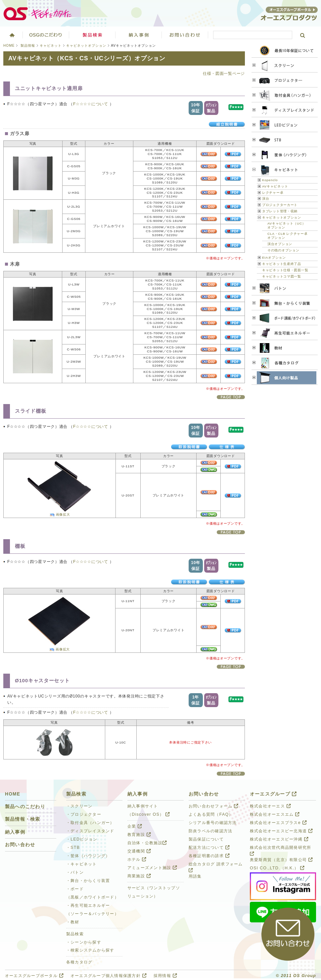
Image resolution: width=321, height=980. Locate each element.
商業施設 (139, 876)
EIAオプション (274, 258)
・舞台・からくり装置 (88, 881)
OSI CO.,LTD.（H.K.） (277, 868)
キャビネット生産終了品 (282, 264)
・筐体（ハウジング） (88, 856)
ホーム (11, 35)
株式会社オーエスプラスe (278, 823)
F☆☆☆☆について (91, 104)
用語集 (195, 876)
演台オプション (280, 244)
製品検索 (92, 35)
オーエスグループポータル (34, 976)
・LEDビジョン (82, 839)
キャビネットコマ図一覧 (282, 276)
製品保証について (206, 839)
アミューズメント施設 (152, 868)
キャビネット (51, 46)
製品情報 (28, 46)
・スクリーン (79, 806)
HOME (9, 46)
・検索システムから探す (90, 950)
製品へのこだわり (25, 807)
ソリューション (139, 35)
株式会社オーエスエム (275, 814)
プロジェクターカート (280, 205)
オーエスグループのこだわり (46, 35)
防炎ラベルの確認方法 (210, 831)
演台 (266, 199)
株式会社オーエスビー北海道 (281, 831)
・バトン (75, 872)
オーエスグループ (273, 794)
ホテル (137, 859)
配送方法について (209, 848)
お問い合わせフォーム (213, 806)
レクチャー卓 (273, 193)
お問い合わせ (185, 35)
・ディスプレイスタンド (90, 831)
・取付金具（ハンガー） (90, 823)
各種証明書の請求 (209, 856)
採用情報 (165, 976)
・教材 (73, 922)
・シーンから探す (84, 942)
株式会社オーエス (270, 806)
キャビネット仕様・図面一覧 (285, 270)
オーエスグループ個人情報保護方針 (109, 976)
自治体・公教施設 (147, 843)
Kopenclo (270, 180)
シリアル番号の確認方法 (213, 823)
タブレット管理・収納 (280, 211)
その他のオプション (283, 250)
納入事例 (15, 832)
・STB (73, 848)
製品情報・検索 (23, 819)
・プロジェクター (84, 814)
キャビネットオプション (86, 46)
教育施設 (139, 835)
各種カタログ (79, 962)
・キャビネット (82, 864)
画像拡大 (63, 515)
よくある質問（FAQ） (211, 814)
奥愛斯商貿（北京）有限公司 (281, 860)
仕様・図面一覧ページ (224, 74)
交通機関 (139, 851)
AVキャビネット (275, 186)
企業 (135, 826)
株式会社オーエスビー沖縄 (279, 839)
